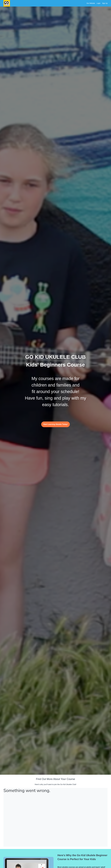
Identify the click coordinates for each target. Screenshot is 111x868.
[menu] (96, 3)
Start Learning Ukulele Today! (55, 424)
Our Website (91, 3)
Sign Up (105, 3)
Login (99, 3)
